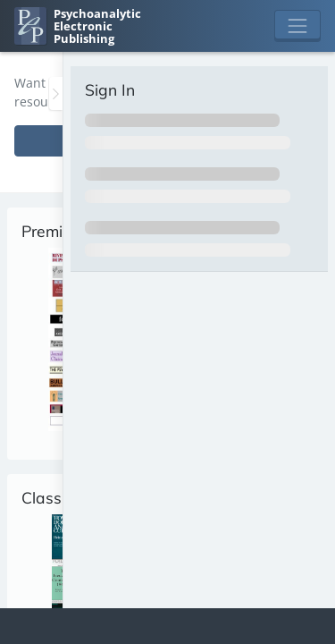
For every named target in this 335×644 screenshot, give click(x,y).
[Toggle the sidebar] (56, 93)
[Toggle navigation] (297, 26)
